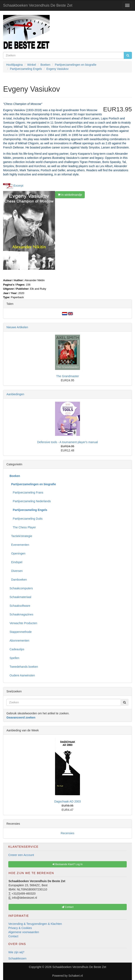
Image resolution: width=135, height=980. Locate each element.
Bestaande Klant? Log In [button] (68, 864)
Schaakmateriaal (20, 597)
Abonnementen (19, 641)
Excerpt (18, 185)
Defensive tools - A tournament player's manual (67, 442)
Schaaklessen (17, 958)
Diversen (16, 571)
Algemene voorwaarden (24, 932)
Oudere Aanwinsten (22, 675)
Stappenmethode (21, 632)
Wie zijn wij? (16, 952)
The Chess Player (23, 527)
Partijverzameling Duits (26, 519)
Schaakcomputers (21, 588)
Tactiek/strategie (21, 536)
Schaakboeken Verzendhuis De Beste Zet (38, 5)
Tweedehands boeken (24, 667)
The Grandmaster (67, 376)
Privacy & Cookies (20, 928)
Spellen (14, 658)
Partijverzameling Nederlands (30, 501)
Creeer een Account (21, 855)
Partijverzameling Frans (26, 492)
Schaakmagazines (21, 614)
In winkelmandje (70, 195)
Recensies (67, 833)
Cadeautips (17, 649)
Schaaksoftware (20, 606)
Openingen (17, 553)
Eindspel (16, 562)
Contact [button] (68, 907)
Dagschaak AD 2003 (67, 801)
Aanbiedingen (15, 394)
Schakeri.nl (75, 976)
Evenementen (19, 545)
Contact (13, 936)
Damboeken (18, 580)
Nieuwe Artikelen (17, 327)
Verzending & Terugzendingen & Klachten (35, 924)
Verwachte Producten (23, 623)
